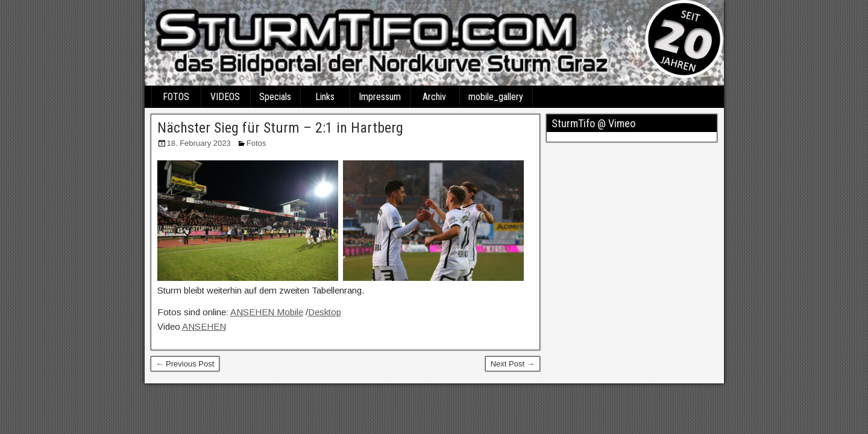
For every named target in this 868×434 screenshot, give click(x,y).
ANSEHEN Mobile (267, 312)
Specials (275, 97)
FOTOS (176, 97)
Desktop (325, 312)
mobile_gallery (496, 97)
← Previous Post (185, 364)
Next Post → (513, 364)
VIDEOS (225, 97)
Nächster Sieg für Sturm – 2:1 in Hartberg (280, 128)
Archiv (434, 97)
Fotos (256, 143)
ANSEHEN (204, 326)
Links (325, 97)
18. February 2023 (199, 143)
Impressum (380, 97)
